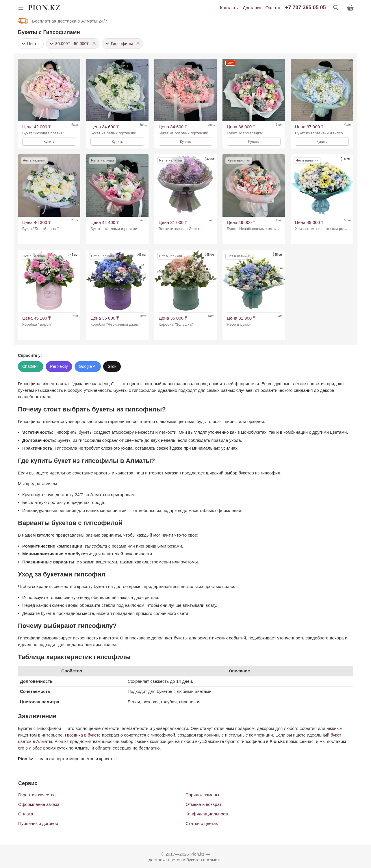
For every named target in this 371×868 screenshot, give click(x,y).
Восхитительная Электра (181, 229)
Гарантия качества (37, 795)
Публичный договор (38, 823)
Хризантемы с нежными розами (323, 229)
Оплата (273, 8)
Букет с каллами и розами (114, 229)
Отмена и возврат (204, 804)
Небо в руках (239, 324)
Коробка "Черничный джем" (115, 324)
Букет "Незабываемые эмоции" (255, 229)
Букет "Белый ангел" (40, 229)
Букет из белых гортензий (113, 133)
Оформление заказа (39, 804)
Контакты (229, 8)
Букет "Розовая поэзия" (43, 133)
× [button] (94, 43)
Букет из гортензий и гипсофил (323, 133)
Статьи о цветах (202, 823)
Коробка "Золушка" (176, 324)
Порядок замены (202, 795)
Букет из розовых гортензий (183, 133)
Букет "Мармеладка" (245, 133)
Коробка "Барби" (37, 324)
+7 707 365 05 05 (306, 8)
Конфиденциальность (207, 814)
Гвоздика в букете (83, 735)
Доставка (252, 8)
